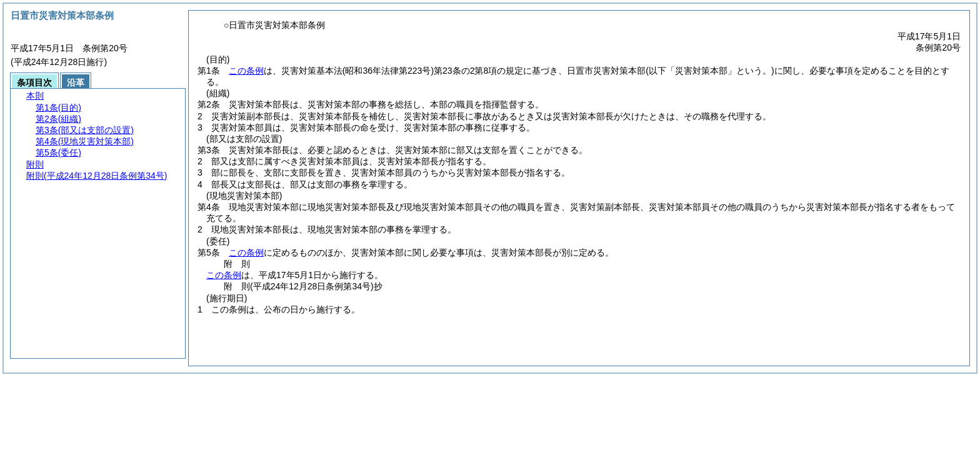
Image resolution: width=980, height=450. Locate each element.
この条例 (246, 71)
